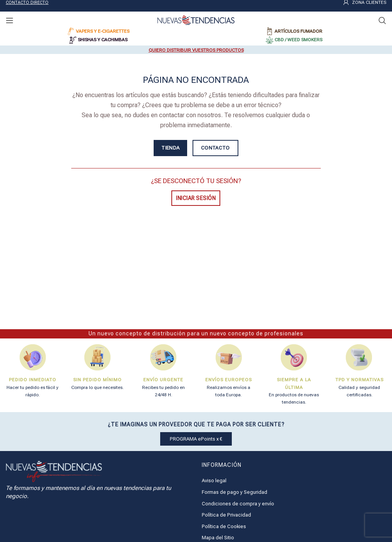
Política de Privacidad (226, 515)
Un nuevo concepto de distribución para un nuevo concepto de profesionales (196, 333)
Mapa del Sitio (218, 538)
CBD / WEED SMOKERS (298, 40)
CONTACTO (215, 148)
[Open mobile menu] (10, 20)
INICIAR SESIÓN (196, 198)
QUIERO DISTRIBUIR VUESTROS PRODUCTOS (196, 50)
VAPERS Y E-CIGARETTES (103, 31)
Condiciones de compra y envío (238, 504)
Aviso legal (214, 481)
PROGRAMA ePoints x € (196, 439)
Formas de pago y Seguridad (235, 492)
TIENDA (170, 148)
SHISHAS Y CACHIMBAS (103, 40)
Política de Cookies (224, 526)
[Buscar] (382, 20)
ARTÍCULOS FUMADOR (298, 31)
